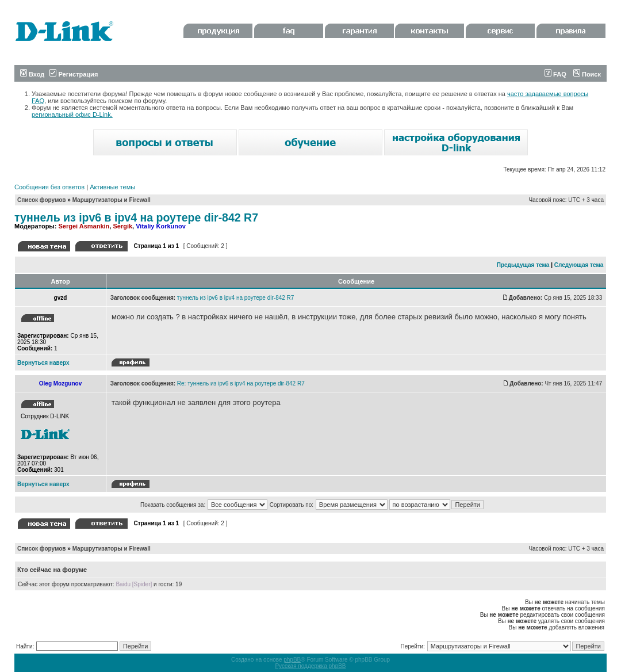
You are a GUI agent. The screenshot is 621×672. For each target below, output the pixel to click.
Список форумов (42, 200)
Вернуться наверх (43, 363)
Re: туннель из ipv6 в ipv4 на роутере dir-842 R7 (241, 383)
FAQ (555, 74)
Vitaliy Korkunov (161, 226)
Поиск (587, 74)
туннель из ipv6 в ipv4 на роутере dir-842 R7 (136, 217)
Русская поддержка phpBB (310, 666)
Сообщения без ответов (49, 187)
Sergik (122, 226)
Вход (32, 74)
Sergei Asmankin (84, 226)
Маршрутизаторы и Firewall (112, 200)
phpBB (292, 660)
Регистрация (74, 74)
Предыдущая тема (523, 265)
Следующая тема (579, 265)
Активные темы (112, 187)
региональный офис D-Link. (72, 114)
